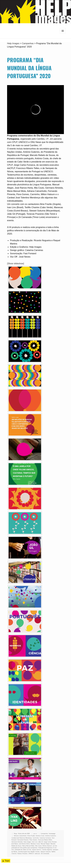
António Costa (40, 836)
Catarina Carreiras (45, 838)
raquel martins (37, 850)
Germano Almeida (17, 842)
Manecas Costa (35, 844)
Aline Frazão (31, 836)
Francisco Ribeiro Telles (45, 840)
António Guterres (51, 836)
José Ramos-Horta (24, 844)
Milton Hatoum (47, 846)
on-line (55, 846)
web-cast (37, 854)
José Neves (15, 844)
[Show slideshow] (16, 264)
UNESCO (31, 854)
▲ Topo (6, 861)
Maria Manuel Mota (28, 846)
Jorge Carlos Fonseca (50, 842)
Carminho (36, 838)
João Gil (41, 842)
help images (27, 842)
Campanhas (44, 834)
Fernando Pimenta (23, 840)
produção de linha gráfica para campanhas (25, 848)
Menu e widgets (63, 34)
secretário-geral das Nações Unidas (29, 852)
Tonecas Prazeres (22, 854)
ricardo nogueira (47, 850)
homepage (52, 834)
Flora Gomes (33, 840)
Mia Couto (38, 846)
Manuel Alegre (45, 844)
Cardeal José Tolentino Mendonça (22, 838)
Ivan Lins (35, 842)
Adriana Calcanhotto (20, 836)
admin (35, 834)
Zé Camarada (45, 854)
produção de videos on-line (23, 850)
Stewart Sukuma (46, 852)
